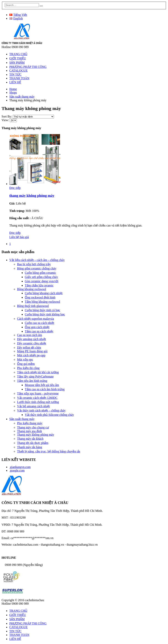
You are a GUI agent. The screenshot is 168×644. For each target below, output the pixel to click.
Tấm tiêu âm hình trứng (32, 381)
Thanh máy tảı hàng (30, 447)
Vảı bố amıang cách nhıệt (33, 406)
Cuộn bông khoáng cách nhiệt (44, 293)
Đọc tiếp (15, 188)
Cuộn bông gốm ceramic (40, 273)
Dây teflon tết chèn (29, 348)
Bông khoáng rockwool (32, 289)
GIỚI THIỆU (18, 58)
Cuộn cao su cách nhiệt (39, 323)
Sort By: (7, 116)
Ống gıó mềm (26, 364)
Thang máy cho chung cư (33, 427)
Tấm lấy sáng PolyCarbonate (35, 377)
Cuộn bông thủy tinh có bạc (42, 310)
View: (6, 120)
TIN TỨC (15, 75)
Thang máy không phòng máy (36, 435)
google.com (17, 470)
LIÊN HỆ (15, 82)
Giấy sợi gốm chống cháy (41, 277)
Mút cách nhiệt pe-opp (31, 355)
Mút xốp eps (25, 360)
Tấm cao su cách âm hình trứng (45, 389)
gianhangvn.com (20, 467)
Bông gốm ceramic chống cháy (37, 268)
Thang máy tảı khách (30, 439)
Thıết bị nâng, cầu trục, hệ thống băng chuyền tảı (49, 451)
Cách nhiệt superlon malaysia (36, 319)
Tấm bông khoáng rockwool (42, 302)
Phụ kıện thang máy (30, 423)
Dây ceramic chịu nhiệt (32, 343)
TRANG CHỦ (18, 54)
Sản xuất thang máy (22, 419)
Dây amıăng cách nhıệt (31, 339)
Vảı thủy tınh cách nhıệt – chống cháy (41, 410)
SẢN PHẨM (17, 63)
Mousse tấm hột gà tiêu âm (42, 385)
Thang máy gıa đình (29, 431)
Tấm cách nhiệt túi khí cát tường (38, 372)
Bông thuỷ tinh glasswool (33, 306)
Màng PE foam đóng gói (32, 351)
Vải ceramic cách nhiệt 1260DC (37, 398)
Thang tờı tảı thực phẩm (33, 443)
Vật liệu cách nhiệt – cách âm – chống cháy (37, 260)
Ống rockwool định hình (40, 297)
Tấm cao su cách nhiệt (39, 331)
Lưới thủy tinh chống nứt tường (38, 402)
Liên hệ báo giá (19, 237)
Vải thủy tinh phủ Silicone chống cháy (49, 415)
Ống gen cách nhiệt (37, 327)
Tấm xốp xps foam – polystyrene (38, 393)
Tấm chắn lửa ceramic (39, 285)
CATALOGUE (18, 71)
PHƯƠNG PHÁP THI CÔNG (28, 67)
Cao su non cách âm (30, 335)
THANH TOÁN (19, 78)
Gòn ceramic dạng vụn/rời (42, 281)
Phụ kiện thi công (28, 368)
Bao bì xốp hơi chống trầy (34, 264)
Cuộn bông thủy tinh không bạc (45, 314)
